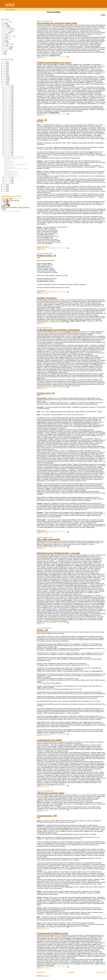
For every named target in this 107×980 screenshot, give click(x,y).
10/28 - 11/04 (8, 99)
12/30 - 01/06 (8, 86)
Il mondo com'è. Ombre (7, 30)
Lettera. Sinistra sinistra (7, 36)
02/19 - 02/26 (8, 152)
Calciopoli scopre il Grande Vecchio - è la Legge (58, 553)
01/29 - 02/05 (8, 177)
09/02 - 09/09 (8, 111)
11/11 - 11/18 (8, 96)
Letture (43, 249)
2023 (5, 67)
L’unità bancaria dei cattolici (49, 740)
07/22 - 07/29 (8, 120)
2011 (5, 185)
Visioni (3, 52)
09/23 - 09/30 (8, 106)
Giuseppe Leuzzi (17, 199)
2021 (5, 70)
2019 (5, 73)
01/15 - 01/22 (8, 180)
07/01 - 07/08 (8, 124)
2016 (5, 78)
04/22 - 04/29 (8, 139)
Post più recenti (41, 972)
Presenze (4, 43)
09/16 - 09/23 (8, 108)
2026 (5, 62)
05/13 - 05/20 (8, 135)
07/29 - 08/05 (8, 118)
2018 (5, 75)
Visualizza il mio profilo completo (10, 211)
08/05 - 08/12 (8, 117)
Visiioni (3, 51)
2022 (5, 68)
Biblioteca (44, 548)
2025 (5, 63)
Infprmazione (5, 34)
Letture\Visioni (5, 39)
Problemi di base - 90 (46, 255)
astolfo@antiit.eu (42, 530)
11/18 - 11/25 (8, 95)
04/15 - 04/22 (8, 140)
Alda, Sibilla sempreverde (48, 539)
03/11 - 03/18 (8, 148)
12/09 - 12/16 (8, 90)
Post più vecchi (101, 972)
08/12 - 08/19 (8, 115)
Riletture (43, 58)
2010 (5, 186)
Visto (3, 54)
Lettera (46, 388)
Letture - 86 (42, 120)
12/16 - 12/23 (8, 89)
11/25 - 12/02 (8, 93)
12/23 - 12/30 (8, 87)
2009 (5, 188)
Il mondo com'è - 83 (46, 393)
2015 (5, 79)
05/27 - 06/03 (8, 132)
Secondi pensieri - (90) (47, 816)
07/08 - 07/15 (8, 123)
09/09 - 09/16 (8, 109)
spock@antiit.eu (41, 291)
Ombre (43, 624)
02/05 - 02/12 (8, 155)
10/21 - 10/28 (8, 100)
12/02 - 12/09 (8, 92)
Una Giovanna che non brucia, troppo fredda (57, 23)
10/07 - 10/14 (8, 104)
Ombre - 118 (42, 630)
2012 (5, 84)
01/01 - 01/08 (8, 183)
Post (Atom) (46, 976)
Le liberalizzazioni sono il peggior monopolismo (58, 330)
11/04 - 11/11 (8, 98)
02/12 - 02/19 (8, 154)
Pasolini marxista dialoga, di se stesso (54, 62)
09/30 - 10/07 (8, 105)
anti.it (10, 5)
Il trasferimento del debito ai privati (52, 933)
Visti (2, 53)
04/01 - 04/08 (8, 143)
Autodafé (4, 24)
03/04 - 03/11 (8, 149)
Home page (71, 972)
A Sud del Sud (5, 22)
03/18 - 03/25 (8, 146)
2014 (5, 81)
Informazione (44, 735)
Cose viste (4, 27)
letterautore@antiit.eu (43, 247)
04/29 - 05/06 (8, 138)
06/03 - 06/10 (8, 130)
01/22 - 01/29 (8, 179)
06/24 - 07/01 (8, 126)
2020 (5, 71)
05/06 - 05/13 (8, 136)
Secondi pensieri (45, 929)
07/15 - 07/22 (8, 121)
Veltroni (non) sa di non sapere (51, 793)
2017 (5, 76)
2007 (5, 191)
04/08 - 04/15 (8, 142)
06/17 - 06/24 (8, 127)
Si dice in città (45, 811)
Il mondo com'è (45, 533)
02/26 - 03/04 (8, 151)
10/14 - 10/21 (8, 102)
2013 (5, 83)
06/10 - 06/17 (8, 129)
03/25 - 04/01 (8, 145)
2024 (5, 65)
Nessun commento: (62, 56)
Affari (43, 388)
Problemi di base (45, 293)
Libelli (43, 323)
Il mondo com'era (45, 787)
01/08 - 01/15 (8, 182)
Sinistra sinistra (5, 49)
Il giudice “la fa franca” (47, 298)
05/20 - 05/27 (8, 133)
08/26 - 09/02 (8, 112)
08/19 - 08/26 (8, 114)
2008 (5, 190)
